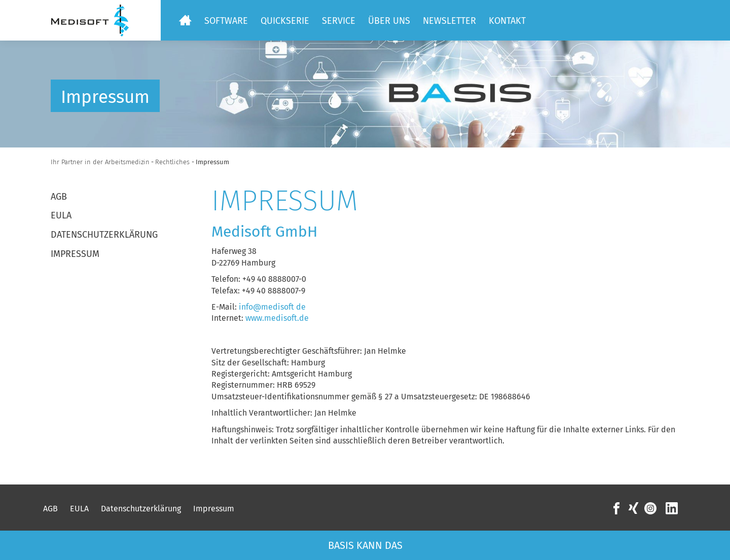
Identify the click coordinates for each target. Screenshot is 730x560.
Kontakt (507, 21)
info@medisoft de (272, 307)
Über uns (389, 21)
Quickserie (285, 21)
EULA (61, 215)
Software (226, 21)
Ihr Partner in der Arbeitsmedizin (100, 162)
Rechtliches (173, 162)
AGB (59, 197)
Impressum (75, 254)
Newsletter (449, 21)
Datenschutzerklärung (104, 235)
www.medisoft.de (277, 318)
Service (339, 21)
